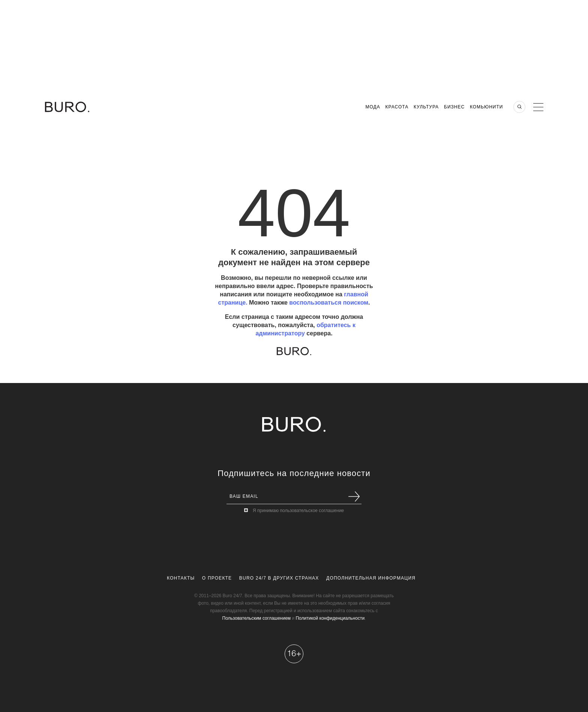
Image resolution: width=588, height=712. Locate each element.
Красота (397, 107)
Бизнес (454, 107)
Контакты (181, 578)
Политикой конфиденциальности (330, 618)
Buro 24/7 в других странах (279, 578)
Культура (426, 107)
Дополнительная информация (371, 578)
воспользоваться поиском (329, 303)
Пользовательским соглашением (257, 618)
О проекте (217, 578)
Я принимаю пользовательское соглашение (298, 511)
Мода (373, 107)
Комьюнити (486, 107)
